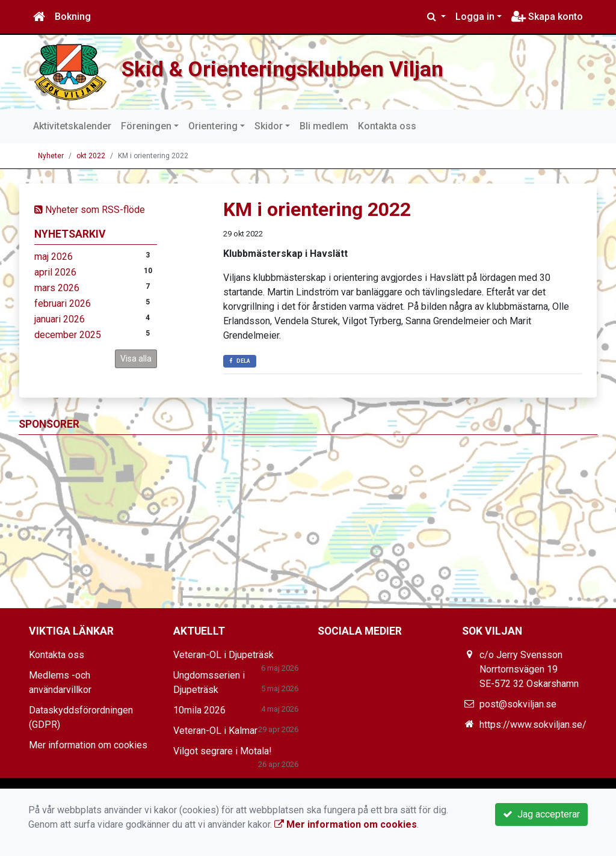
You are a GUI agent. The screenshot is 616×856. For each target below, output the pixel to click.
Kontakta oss (387, 126)
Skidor (269, 126)
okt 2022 (91, 156)
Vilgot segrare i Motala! (223, 751)
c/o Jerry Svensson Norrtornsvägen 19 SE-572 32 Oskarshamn (529, 669)
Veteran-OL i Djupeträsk (223, 655)
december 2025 (68, 335)
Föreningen (146, 126)
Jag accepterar (541, 814)
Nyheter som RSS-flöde (90, 210)
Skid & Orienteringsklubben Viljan (306, 68)
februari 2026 (63, 303)
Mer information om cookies (88, 745)
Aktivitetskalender (72, 126)
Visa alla (136, 359)
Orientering (213, 126)
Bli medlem (324, 126)
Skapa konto (547, 17)
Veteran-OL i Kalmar (215, 731)
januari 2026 (60, 319)
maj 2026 (54, 257)
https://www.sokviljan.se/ (533, 725)
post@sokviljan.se (518, 704)
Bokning (73, 17)
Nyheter (51, 156)
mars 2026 (57, 288)
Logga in (475, 17)
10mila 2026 (199, 710)
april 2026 (55, 272)
